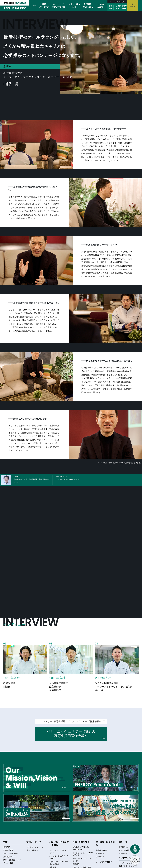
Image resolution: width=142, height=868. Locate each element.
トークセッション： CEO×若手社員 (83, 854)
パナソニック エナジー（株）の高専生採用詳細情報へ (71, 734)
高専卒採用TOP (9, 857)
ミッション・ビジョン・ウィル (59, 852)
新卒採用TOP (8, 850)
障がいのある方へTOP (12, 860)
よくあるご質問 (103, 862)
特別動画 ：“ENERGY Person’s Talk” (81, 848)
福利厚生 (99, 857)
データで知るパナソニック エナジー (83, 860)
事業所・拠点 (101, 850)
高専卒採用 (124, 7)
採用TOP (7, 847)
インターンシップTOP (127, 863)
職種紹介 (76, 864)
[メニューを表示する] (135, 849)
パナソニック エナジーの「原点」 (59, 857)
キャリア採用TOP (10, 854)
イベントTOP (8, 863)
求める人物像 (31, 850)
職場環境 (99, 854)
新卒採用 (111, 7)
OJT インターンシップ (127, 866)
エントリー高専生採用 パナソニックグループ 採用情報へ (71, 722)
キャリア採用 (117, 7)
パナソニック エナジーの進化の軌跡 (59, 863)
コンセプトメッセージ (35, 847)
